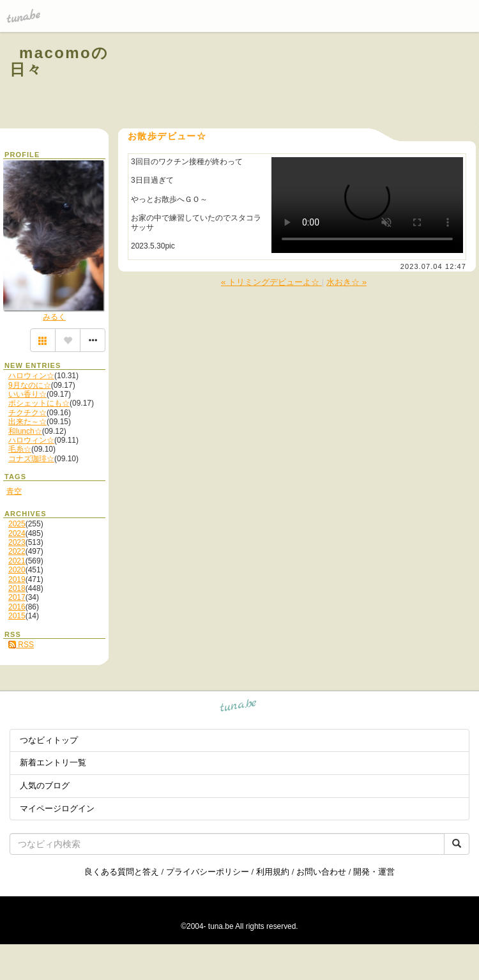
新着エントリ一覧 (53, 762)
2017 (17, 597)
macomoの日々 (59, 61)
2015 (17, 616)
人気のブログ (45, 785)
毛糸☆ (20, 449)
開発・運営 (374, 872)
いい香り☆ (27, 394)
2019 (17, 579)
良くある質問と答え (122, 872)
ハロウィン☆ (31, 376)
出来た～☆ (27, 422)
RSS (21, 645)
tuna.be (239, 708)
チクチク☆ (27, 413)
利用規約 (273, 872)
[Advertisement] (314, 82)
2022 (17, 551)
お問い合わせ (321, 872)
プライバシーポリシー (208, 872)
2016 (17, 607)
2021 (17, 561)
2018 (17, 588)
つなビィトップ (49, 740)
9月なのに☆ (30, 385)
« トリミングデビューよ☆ (271, 282)
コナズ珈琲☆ (31, 459)
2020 (17, 570)
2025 (17, 524)
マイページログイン (57, 808)
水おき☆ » (346, 282)
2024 (17, 533)
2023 (17, 542)
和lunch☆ (25, 431)
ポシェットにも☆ (39, 403)
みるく (54, 317)
